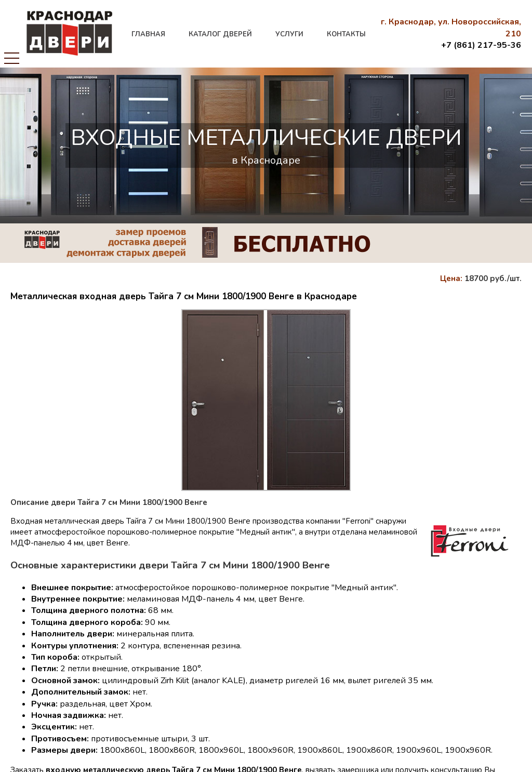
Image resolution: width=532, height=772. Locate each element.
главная (148, 34)
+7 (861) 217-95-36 (481, 45)
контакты (346, 34)
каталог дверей (220, 34)
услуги (289, 34)
